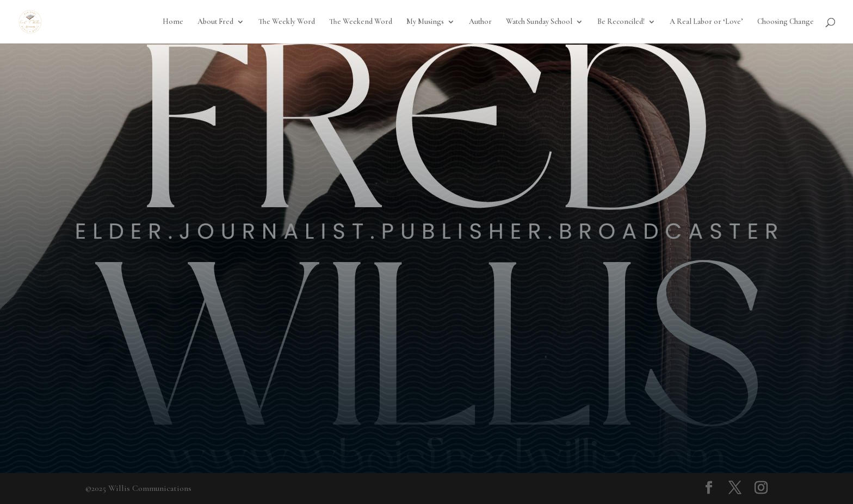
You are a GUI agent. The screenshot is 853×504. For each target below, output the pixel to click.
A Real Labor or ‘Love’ (706, 22)
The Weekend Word (361, 22)
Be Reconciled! (621, 22)
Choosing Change (786, 22)
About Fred (215, 22)
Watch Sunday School (539, 22)
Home (173, 22)
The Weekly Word (287, 22)
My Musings (425, 22)
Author (480, 22)
